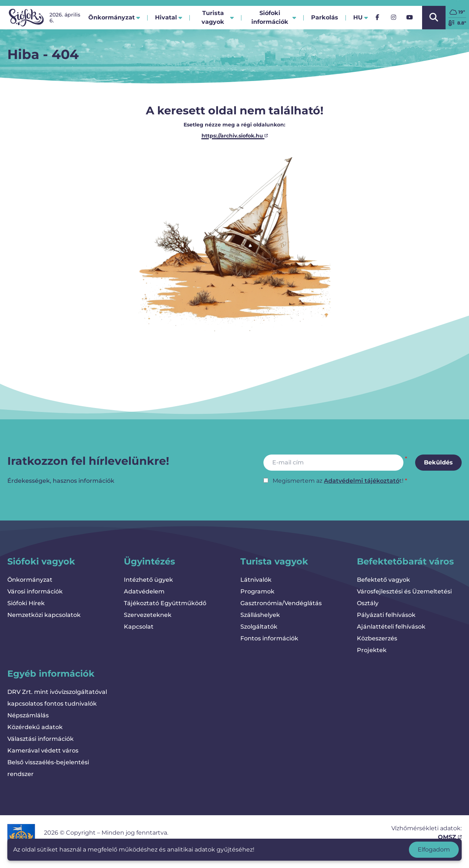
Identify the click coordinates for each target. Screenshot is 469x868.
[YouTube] (410, 18)
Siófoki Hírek (26, 603)
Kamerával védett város (43, 751)
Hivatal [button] (169, 17)
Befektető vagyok (383, 580)
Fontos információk (269, 638)
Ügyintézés (149, 561)
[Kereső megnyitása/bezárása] (434, 18)
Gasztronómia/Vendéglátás (281, 603)
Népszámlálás (28, 715)
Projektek (372, 650)
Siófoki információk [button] (274, 17)
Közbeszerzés (377, 638)
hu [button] (361, 17)
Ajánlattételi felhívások (391, 627)
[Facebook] (377, 18)
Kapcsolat (139, 627)
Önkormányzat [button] (114, 17)
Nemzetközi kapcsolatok (44, 615)
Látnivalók (256, 580)
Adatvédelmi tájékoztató (362, 481)
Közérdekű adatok (35, 727)
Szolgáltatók (259, 627)
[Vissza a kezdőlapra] (26, 18)
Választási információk (40, 739)
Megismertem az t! (338, 481)
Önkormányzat (30, 580)
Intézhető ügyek (148, 580)
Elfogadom (434, 849)
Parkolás (325, 20)
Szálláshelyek (260, 615)
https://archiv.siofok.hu (235, 136)
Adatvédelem (144, 591)
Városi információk (35, 591)
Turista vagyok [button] (218, 17)
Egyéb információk (51, 674)
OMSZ (450, 837)
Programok (257, 591)
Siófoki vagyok (41, 561)
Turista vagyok (274, 561)
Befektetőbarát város (405, 561)
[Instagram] (394, 18)
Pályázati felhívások (386, 615)
